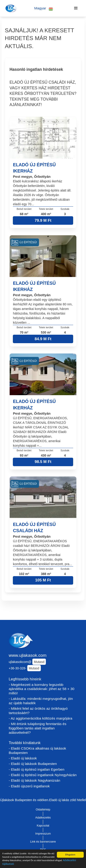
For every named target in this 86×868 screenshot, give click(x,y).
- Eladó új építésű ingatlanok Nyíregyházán (43, 775)
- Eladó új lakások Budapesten (33, 764)
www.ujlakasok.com (28, 655)
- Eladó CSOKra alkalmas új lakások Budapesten (37, 750)
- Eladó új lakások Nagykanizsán (34, 780)
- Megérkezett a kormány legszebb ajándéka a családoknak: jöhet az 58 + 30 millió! (42, 689)
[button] (44, 8)
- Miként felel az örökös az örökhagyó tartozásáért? (38, 711)
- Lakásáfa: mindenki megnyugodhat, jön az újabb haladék (41, 701)
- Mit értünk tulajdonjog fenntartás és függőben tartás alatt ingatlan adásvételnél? (37, 728)
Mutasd (39, 662)
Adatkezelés (43, 818)
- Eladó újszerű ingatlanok (29, 786)
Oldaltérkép (43, 810)
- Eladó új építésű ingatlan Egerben (37, 769)
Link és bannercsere (43, 842)
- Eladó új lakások (23, 758)
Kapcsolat (43, 826)
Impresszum (43, 834)
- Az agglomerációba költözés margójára (40, 718)
